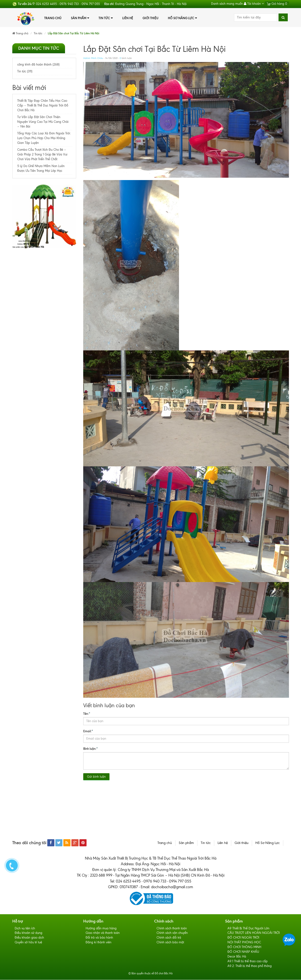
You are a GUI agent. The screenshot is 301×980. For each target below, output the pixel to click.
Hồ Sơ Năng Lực (182, 18)
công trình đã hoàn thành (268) (38, 64)
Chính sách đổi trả (169, 938)
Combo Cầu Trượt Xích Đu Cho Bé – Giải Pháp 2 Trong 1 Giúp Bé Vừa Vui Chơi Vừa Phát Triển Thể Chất (42, 154)
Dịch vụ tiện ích (25, 928)
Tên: (87, 713)
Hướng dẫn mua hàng (101, 928)
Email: (88, 731)
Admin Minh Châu (93, 58)
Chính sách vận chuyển (172, 933)
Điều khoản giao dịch (29, 938)
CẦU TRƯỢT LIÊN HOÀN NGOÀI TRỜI (254, 933)
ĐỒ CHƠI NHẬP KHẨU (243, 952)
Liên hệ (128, 18)
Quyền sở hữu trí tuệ (28, 942)
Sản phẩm (80, 18)
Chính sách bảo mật (170, 942)
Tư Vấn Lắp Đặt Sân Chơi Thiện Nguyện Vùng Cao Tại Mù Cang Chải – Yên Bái (43, 122)
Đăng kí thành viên (98, 942)
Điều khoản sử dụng (28, 933)
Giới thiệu (150, 18)
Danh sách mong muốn (227, 4)
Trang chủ (53, 18)
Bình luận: (91, 748)
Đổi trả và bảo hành (99, 938)
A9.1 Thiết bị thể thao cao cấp (248, 961)
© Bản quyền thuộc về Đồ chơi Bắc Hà (150, 974)
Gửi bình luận (96, 777)
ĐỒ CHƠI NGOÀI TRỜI (243, 938)
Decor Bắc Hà (237, 957)
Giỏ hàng (277, 4)
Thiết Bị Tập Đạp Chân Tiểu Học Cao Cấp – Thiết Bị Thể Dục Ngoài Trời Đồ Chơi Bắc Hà (43, 105)
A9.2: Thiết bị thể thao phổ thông (250, 966)
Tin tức (106, 18)
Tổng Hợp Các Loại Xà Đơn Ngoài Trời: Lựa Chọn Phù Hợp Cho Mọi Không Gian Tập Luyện (44, 138)
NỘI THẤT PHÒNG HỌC (244, 942)
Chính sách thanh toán (172, 928)
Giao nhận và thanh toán (103, 933)
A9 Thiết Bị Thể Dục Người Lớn (248, 928)
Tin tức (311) (25, 71)
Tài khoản (254, 4)
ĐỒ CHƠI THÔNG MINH (244, 947)
